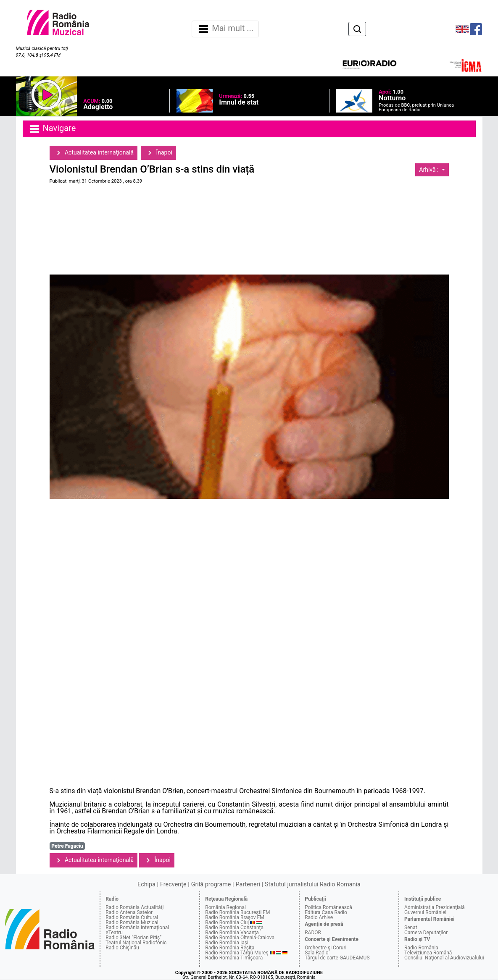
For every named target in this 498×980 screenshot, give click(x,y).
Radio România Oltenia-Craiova (240, 938)
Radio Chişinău (122, 948)
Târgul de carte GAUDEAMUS (337, 958)
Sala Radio (317, 953)
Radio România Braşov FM (235, 917)
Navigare (52, 129)
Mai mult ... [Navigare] (225, 29)
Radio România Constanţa (234, 928)
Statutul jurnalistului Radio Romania (313, 884)
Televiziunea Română (428, 953)
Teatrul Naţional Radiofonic (136, 943)
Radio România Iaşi (227, 943)
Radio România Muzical (132, 922)
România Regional (225, 907)
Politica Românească (328, 907)
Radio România (421, 948)
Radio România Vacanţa (232, 933)
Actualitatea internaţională (94, 153)
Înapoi (158, 153)
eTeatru (114, 933)
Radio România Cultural (132, 917)
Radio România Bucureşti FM (237, 912)
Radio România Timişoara (234, 958)
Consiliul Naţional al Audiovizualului (444, 958)
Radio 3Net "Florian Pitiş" (133, 938)
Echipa (146, 884)
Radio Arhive (319, 917)
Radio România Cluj (227, 922)
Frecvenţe (173, 884)
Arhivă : (429, 170)
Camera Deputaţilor (426, 933)
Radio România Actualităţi (134, 907)
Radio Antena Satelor (129, 912)
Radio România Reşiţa (230, 948)
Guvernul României (425, 912)
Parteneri (248, 884)
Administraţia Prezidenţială (435, 907)
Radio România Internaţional (137, 928)
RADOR (313, 933)
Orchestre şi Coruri (325, 948)
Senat (411, 928)
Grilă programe (211, 884)
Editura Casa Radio (326, 912)
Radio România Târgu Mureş (237, 953)
